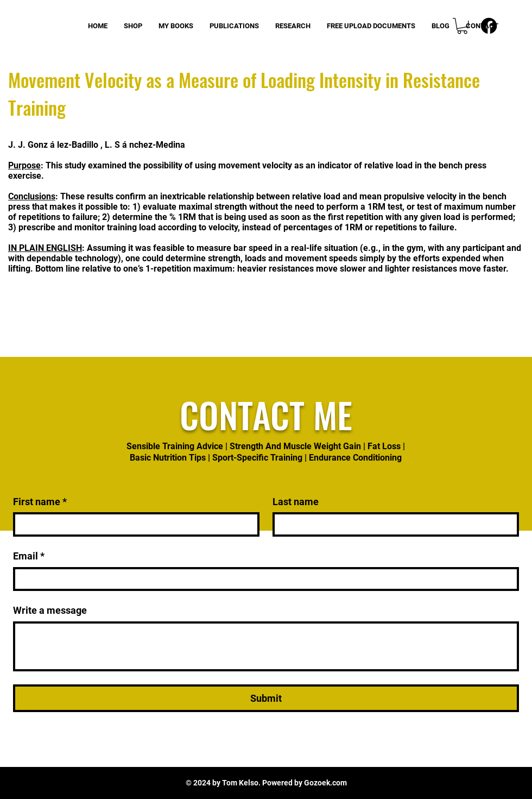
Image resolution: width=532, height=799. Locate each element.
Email (29, 556)
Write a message (50, 610)
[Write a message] (266, 646)
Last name (296, 502)
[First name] (133, 524)
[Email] (263, 579)
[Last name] (392, 524)
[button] (462, 26)
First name (40, 502)
